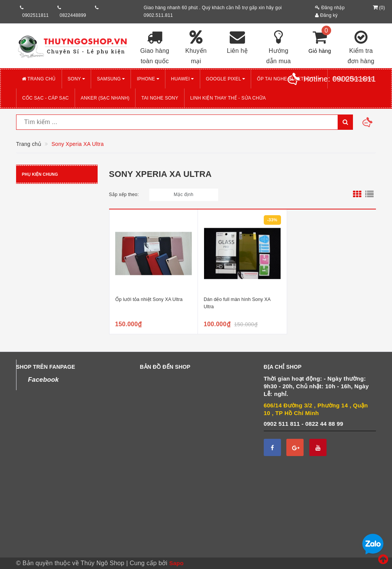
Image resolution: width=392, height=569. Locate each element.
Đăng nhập (330, 8)
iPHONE (148, 79)
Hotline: (340, 79)
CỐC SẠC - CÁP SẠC (46, 98)
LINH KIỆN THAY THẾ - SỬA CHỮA (228, 98)
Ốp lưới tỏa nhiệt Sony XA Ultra (149, 299)
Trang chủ (39, 79)
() (378, 8)
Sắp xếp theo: (124, 195)
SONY (77, 79)
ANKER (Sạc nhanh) (105, 98)
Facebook (43, 380)
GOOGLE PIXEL (226, 79)
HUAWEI (183, 79)
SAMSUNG (111, 79)
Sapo (176, 563)
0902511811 (35, 15)
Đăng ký (326, 15)
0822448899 (73, 15)
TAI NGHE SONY (160, 98)
